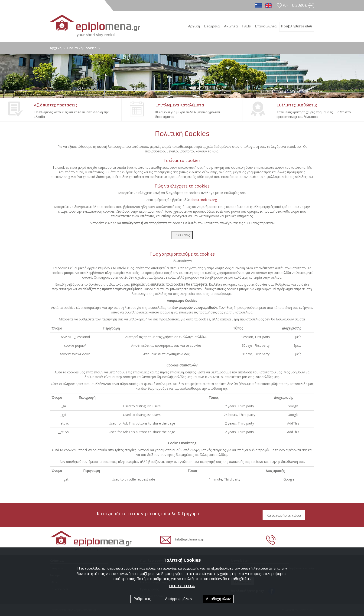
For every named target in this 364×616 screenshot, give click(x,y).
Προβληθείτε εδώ (296, 26)
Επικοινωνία (266, 26)
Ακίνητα (231, 26)
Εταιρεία (212, 26)
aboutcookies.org (204, 200)
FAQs (246, 26)
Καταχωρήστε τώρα (284, 515)
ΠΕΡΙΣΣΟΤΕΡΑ (182, 586)
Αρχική (56, 48)
